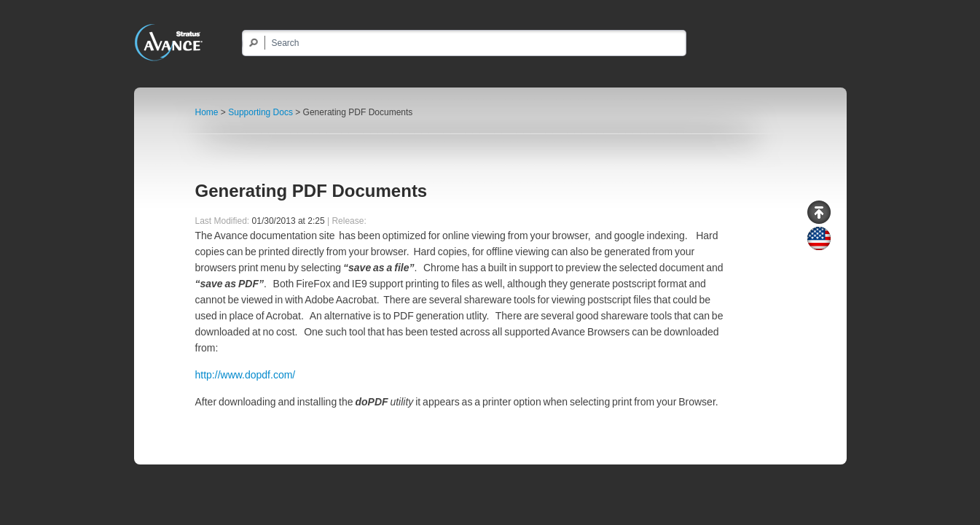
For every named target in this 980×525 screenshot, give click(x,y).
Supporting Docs (260, 112)
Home (207, 112)
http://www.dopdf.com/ (246, 375)
